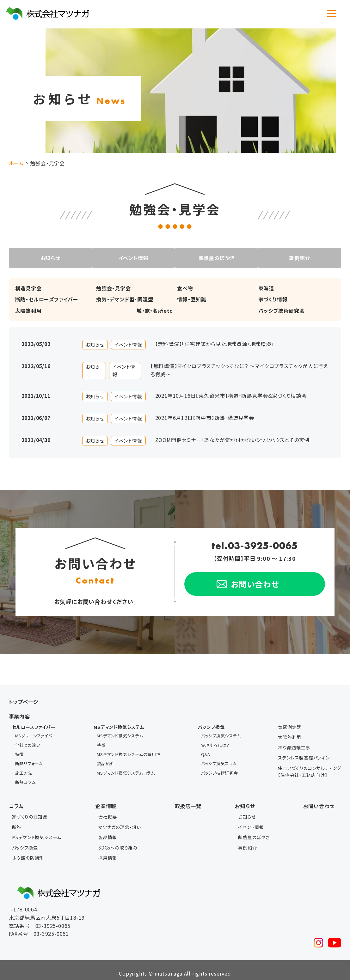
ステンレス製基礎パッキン (304, 758)
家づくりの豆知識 (30, 810)
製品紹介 (105, 760)
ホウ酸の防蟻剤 (28, 851)
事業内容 (19, 716)
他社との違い (28, 743)
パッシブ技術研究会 (282, 310)
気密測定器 (290, 727)
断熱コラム (25, 776)
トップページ (24, 702)
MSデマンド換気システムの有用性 (129, 751)
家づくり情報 (273, 299)
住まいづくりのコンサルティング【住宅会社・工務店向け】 (310, 771)
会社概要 (108, 810)
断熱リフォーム (29, 760)
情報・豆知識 (192, 299)
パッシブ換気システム (221, 735)
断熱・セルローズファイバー (47, 299)
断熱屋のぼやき (217, 258)
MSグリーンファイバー (36, 735)
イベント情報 (133, 258)
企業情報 (106, 799)
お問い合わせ (319, 799)
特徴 (20, 751)
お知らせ (49, 258)
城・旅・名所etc (155, 310)
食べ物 (185, 288)
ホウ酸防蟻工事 (294, 747)
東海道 (266, 288)
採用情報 (108, 851)
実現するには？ (215, 743)
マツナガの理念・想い (120, 820)
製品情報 (108, 830)
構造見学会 (28, 288)
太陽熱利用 (28, 310)
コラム (16, 799)
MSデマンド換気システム (120, 735)
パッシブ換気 (25, 841)
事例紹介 (301, 258)
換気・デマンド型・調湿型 (125, 299)
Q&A (206, 751)
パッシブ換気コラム (219, 760)
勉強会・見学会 (114, 288)
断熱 (17, 820)
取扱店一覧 (188, 799)
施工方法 (24, 768)
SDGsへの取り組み (118, 841)
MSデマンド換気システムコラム (126, 768)
